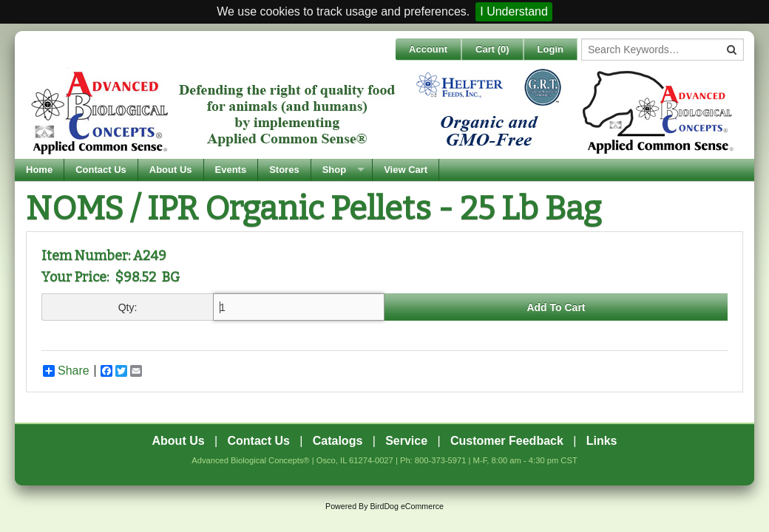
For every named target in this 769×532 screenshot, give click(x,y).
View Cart (406, 170)
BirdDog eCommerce (407, 506)
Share (66, 371)
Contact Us (101, 170)
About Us (171, 170)
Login (551, 49)
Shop (335, 170)
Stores (284, 170)
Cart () (492, 49)
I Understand (514, 11)
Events (231, 170)
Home (39, 170)
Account (428, 49)
